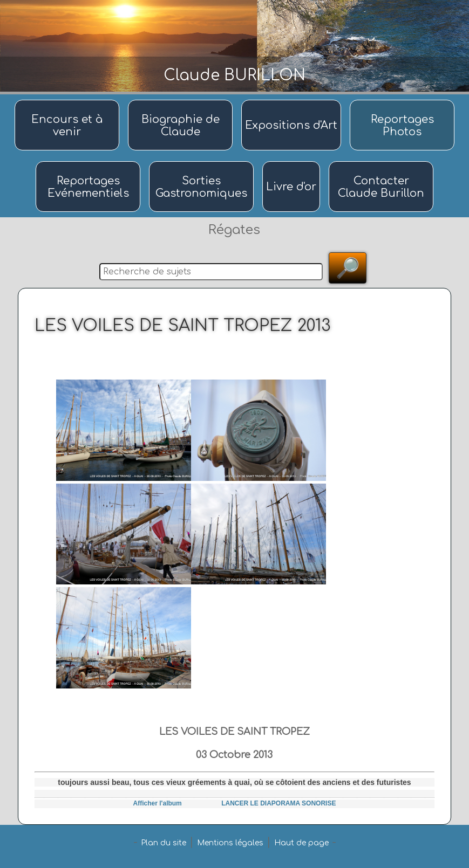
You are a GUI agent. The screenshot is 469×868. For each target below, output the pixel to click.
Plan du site (164, 843)
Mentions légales (230, 843)
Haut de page (301, 843)
